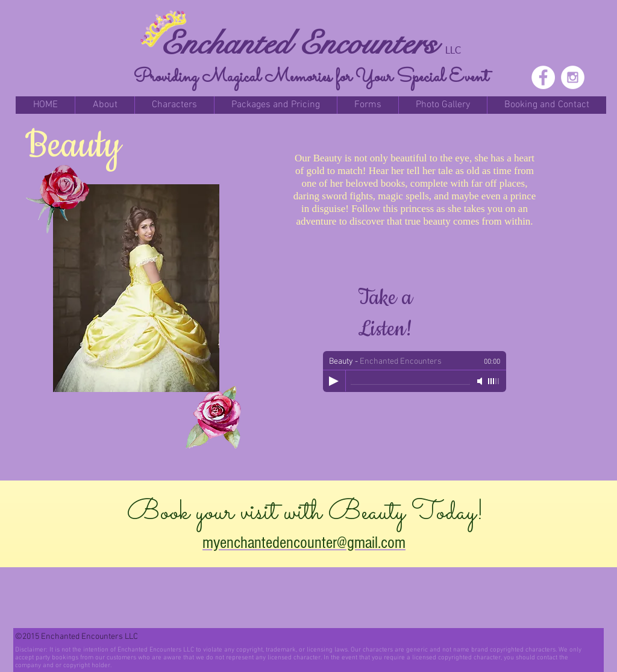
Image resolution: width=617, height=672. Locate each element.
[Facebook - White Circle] (543, 77)
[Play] (334, 381)
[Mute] (481, 381)
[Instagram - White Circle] (573, 77)
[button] (105, 105)
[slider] (494, 381)
